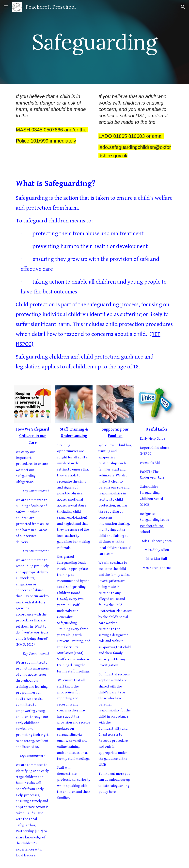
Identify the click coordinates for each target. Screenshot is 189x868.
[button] (6, 7)
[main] (94, 42)
